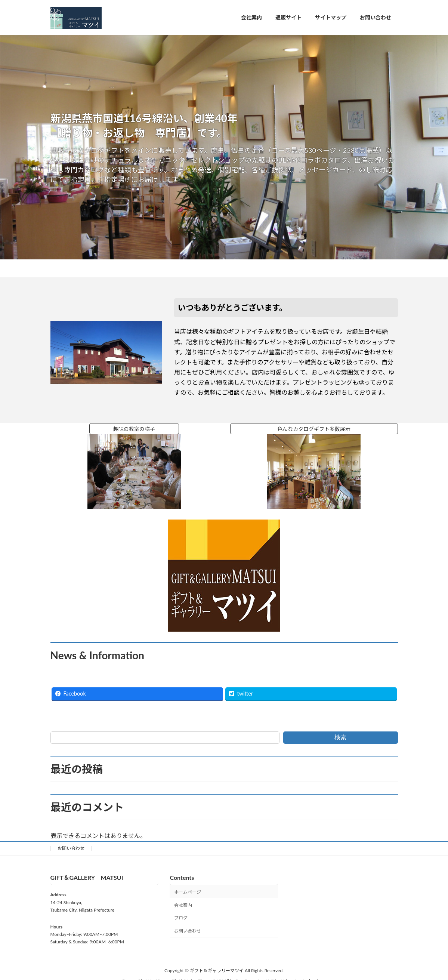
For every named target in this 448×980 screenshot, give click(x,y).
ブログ (181, 918)
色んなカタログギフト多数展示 (316, 429)
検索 (340, 737)
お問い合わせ (71, 848)
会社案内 (183, 905)
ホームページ (188, 892)
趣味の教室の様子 (146, 429)
